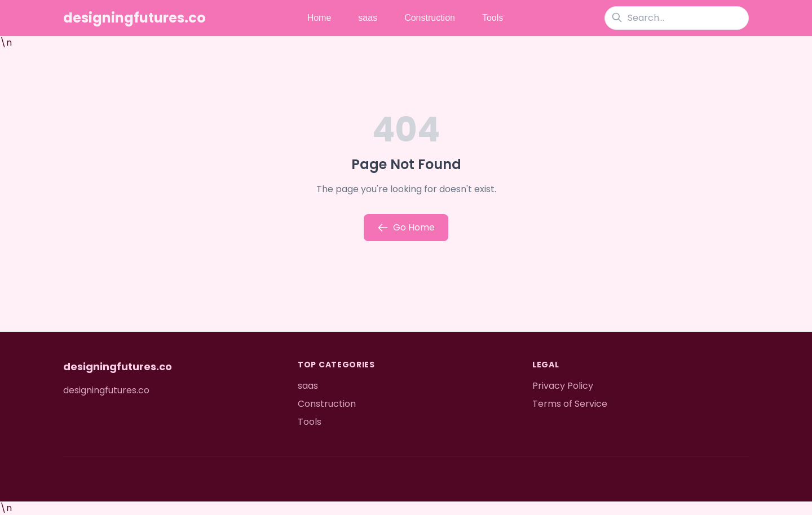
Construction (430, 18)
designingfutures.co (134, 18)
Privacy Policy (563, 386)
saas (368, 18)
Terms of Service (570, 404)
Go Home (406, 227)
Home (319, 18)
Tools (493, 18)
